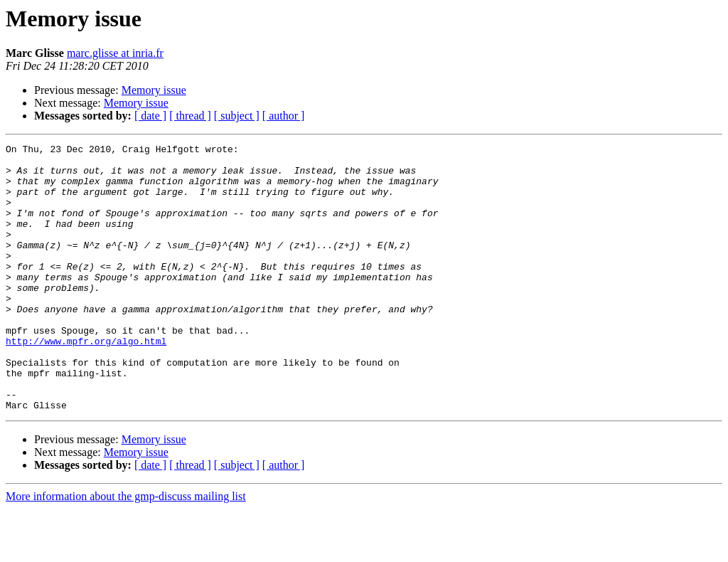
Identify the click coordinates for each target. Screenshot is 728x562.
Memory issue (154, 90)
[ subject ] (237, 116)
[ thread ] (190, 116)
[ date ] (150, 116)
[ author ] (284, 116)
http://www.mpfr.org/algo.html (86, 381)
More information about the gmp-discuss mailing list (126, 550)
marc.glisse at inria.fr (115, 53)
